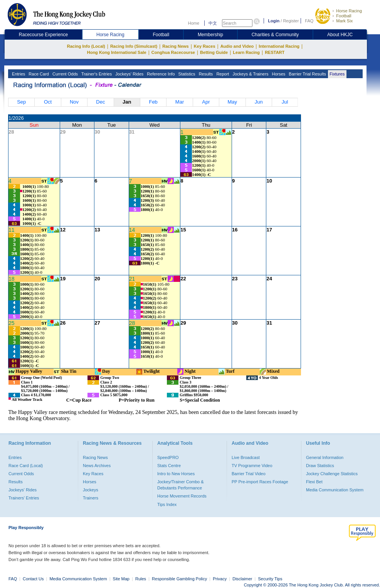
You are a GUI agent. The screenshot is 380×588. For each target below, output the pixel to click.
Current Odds (65, 74)
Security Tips (270, 579)
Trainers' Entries (24, 498)
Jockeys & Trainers (250, 74)
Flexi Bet (314, 482)
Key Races (205, 46)
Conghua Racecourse (173, 52)
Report (222, 74)
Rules (141, 579)
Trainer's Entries (96, 74)
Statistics (186, 74)
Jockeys (91, 490)
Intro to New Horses (176, 474)
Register (291, 21)
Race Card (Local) (26, 466)
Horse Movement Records (182, 496)
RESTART (275, 52)
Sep (21, 102)
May (233, 102)
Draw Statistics (320, 466)
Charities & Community (275, 35)
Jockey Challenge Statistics (332, 474)
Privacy (220, 579)
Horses (278, 74)
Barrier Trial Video (249, 474)
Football (344, 16)
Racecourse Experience (43, 35)
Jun (259, 102)
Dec (100, 102)
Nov (74, 102)
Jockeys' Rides (129, 74)
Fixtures (336, 74)
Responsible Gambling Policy (179, 579)
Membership (210, 35)
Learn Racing (246, 52)
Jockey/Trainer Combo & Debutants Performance (181, 485)
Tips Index (167, 504)
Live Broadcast (246, 457)
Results (205, 74)
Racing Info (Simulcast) (134, 46)
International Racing (279, 46)
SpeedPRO (168, 457)
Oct (48, 102)
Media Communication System (335, 490)
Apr (206, 102)
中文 (213, 23)
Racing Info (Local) (86, 46)
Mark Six (344, 21)
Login (274, 21)
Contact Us (33, 579)
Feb (153, 102)
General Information (325, 457)
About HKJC (340, 35)
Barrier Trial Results (307, 74)
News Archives (97, 466)
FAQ (309, 21)
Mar (180, 102)
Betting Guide (214, 52)
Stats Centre (169, 466)
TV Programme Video (252, 466)
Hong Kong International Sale (117, 52)
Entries (18, 74)
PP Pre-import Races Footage (260, 482)
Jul (285, 102)
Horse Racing (349, 11)
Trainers (91, 498)
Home (194, 23)
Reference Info (160, 74)
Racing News (175, 46)
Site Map (121, 579)
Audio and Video (237, 46)
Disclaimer (242, 579)
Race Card (38, 74)
